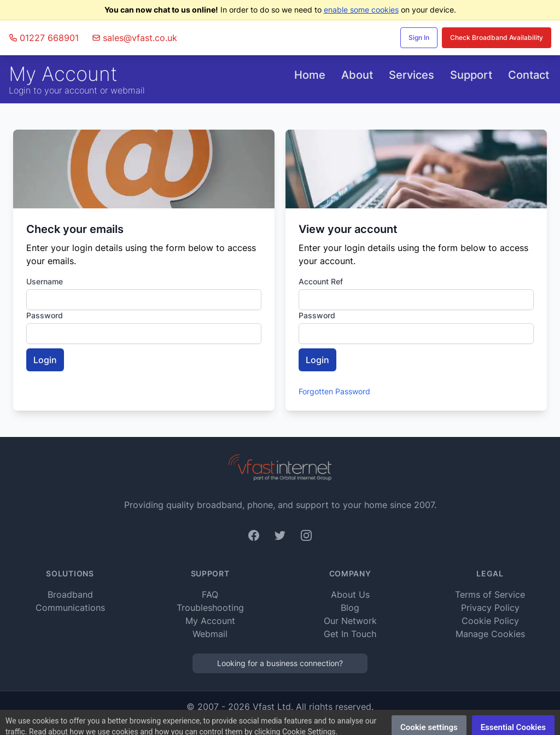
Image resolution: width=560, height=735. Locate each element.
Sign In (419, 37)
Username (45, 281)
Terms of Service (490, 594)
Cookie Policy (490, 621)
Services (412, 75)
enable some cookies (361, 10)
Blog (350, 608)
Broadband (70, 594)
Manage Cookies (490, 634)
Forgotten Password (334, 391)
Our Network (350, 621)
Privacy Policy (490, 608)
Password (45, 315)
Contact (529, 75)
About (357, 75)
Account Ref (321, 281)
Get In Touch (350, 634)
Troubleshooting (210, 608)
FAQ (210, 594)
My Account (210, 621)
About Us (350, 594)
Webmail (210, 634)
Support (471, 75)
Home (310, 75)
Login (45, 360)
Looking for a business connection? (280, 663)
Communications (70, 608)
